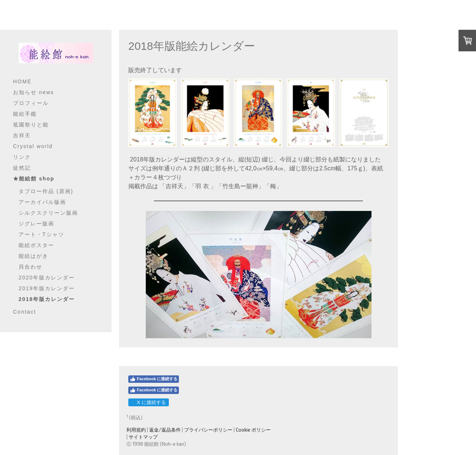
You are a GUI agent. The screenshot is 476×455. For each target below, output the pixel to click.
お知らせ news (34, 92)
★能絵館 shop (34, 179)
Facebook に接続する (154, 379)
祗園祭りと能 (31, 125)
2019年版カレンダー (47, 288)
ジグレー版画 (36, 224)
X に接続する (148, 402)
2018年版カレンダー (47, 299)
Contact (25, 312)
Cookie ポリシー (253, 430)
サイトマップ (143, 437)
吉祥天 (22, 135)
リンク (22, 157)
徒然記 (22, 168)
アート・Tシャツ (41, 234)
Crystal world (33, 146)
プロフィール (31, 103)
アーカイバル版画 (42, 202)
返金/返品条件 (165, 430)
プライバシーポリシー (208, 430)
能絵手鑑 (25, 114)
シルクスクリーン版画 (48, 213)
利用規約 (136, 430)
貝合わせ (30, 267)
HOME (22, 81)
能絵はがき (33, 256)
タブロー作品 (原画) (46, 191)
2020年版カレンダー (47, 278)
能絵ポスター (36, 245)
